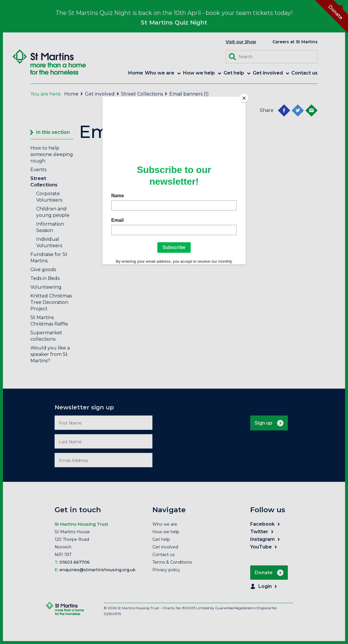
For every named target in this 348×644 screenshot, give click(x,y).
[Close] (244, 98)
